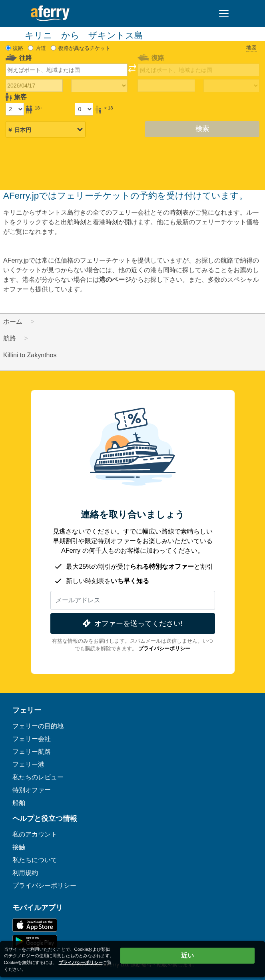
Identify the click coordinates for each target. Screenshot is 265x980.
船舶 (19, 803)
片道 (41, 48)
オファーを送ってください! (132, 623)
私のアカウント (35, 834)
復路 (18, 48)
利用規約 (25, 873)
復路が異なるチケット (84, 48)
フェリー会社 (32, 739)
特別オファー (32, 790)
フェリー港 (28, 764)
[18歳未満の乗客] (84, 109)
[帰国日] (166, 86)
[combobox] (67, 70)
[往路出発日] (34, 86)
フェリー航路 (32, 752)
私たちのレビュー (38, 777)
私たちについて (35, 860)
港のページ (115, 280)
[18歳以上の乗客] (15, 109)
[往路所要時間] (99, 86)
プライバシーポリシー (164, 648)
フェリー (27, 710)
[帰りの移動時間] (231, 86)
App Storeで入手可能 (35, 925)
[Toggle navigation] (224, 14)
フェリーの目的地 (38, 726)
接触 (19, 847)
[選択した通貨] (46, 130)
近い (187, 955)
